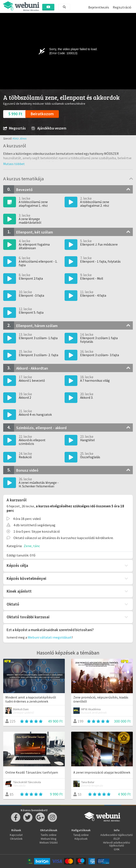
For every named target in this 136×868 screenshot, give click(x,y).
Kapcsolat (16, 835)
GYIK (117, 849)
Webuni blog (49, 839)
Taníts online (49, 835)
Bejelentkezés (99, 7)
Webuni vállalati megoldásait (50, 637)
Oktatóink (16, 839)
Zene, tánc (32, 546)
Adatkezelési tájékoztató (117, 835)
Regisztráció (122, 7)
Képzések (81, 839)
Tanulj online (81, 835)
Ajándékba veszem (49, 128)
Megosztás (14, 128)
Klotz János (20, 138)
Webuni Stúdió (49, 842)
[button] (14, 164)
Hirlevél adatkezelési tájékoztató (117, 844)
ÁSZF (117, 839)
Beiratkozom (42, 114)
